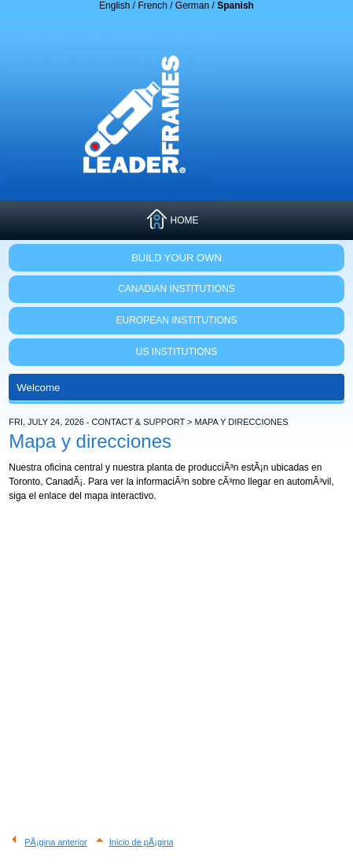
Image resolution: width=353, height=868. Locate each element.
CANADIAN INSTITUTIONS (176, 289)
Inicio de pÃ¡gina (142, 842)
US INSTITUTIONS (176, 352)
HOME (184, 220)
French (152, 6)
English (114, 6)
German (192, 6)
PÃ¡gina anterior (56, 842)
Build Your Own (176, 258)
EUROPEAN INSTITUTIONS (176, 320)
